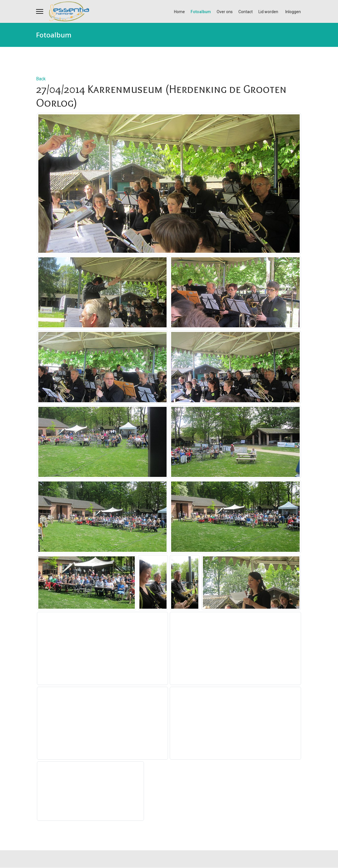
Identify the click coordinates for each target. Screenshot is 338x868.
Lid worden (268, 12)
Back (41, 79)
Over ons (225, 12)
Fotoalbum (201, 12)
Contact (246, 12)
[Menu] (40, 11)
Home (179, 12)
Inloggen (293, 12)
